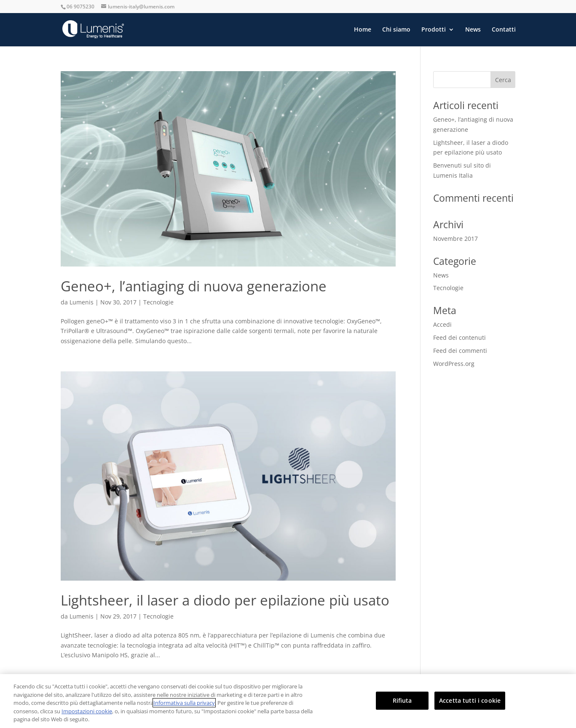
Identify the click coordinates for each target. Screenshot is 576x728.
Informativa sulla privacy (184, 703)
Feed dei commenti (460, 351)
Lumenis (82, 302)
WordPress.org (454, 364)
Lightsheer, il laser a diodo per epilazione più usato (225, 600)
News (473, 30)
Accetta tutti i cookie (470, 700)
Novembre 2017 (455, 239)
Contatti (504, 30)
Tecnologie (158, 302)
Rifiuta (402, 700)
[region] (288, 701)
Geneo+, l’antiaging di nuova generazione (194, 286)
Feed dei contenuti (459, 337)
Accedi (442, 324)
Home (363, 30)
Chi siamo (396, 30)
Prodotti (434, 30)
